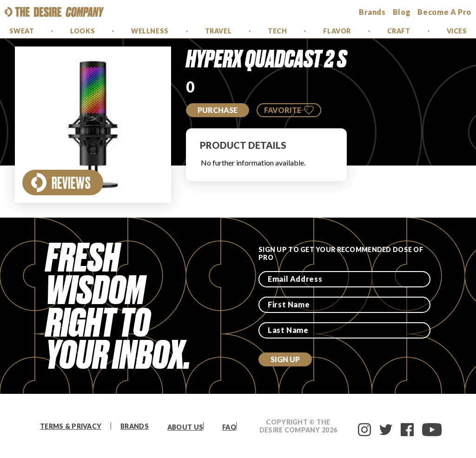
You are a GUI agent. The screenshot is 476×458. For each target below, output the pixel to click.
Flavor (337, 31)
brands (372, 12)
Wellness (150, 31)
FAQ (229, 427)
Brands (135, 426)
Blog (402, 12)
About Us (185, 427)
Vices (457, 31)
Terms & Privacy (71, 426)
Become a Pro (444, 12)
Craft (399, 31)
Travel (218, 31)
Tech (277, 31)
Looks (83, 31)
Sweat (22, 31)
